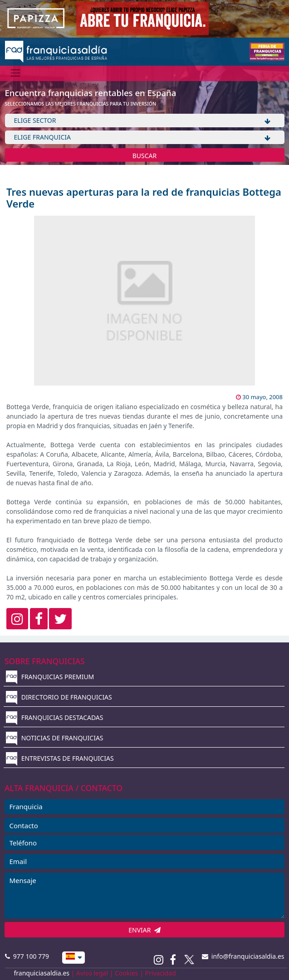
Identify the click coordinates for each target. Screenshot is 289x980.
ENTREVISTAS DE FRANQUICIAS (60, 758)
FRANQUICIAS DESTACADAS (55, 717)
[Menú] (16, 73)
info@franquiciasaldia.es (243, 956)
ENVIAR (144, 930)
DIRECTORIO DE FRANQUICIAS (59, 697)
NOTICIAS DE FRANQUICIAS (55, 738)
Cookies (126, 973)
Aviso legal (92, 973)
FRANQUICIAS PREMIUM (50, 677)
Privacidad (161, 973)
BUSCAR (145, 156)
